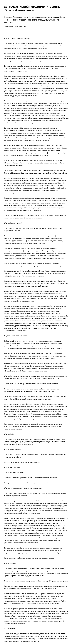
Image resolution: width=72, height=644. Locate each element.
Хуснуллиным (47, 346)
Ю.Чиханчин (8, 43)
